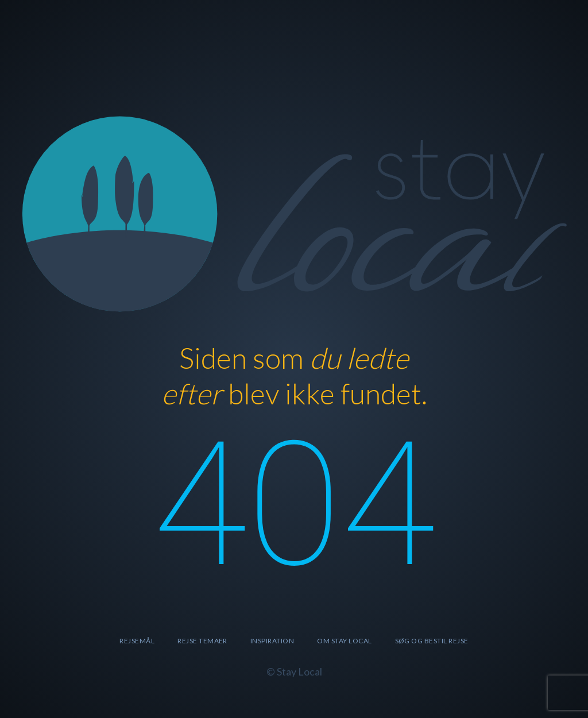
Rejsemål (137, 641)
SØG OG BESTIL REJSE (432, 641)
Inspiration (272, 641)
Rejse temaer (202, 641)
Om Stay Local (344, 641)
